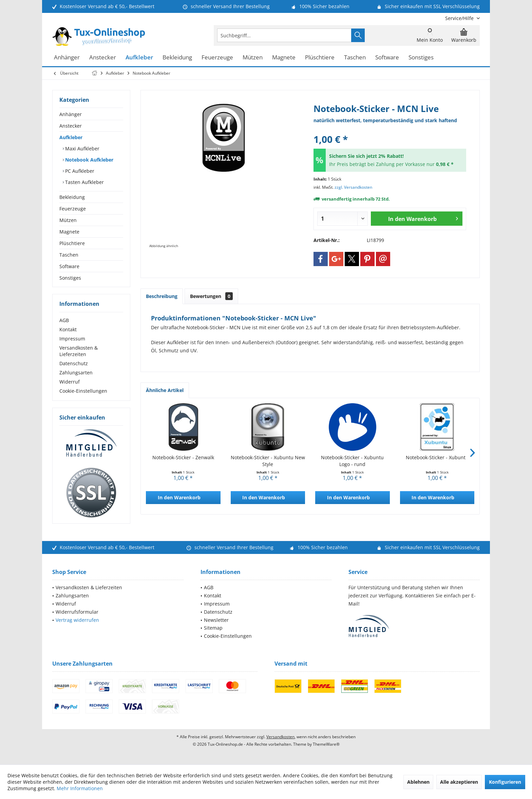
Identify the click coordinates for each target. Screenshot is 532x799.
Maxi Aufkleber (82, 148)
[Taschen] (355, 58)
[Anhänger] (67, 58)
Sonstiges (70, 278)
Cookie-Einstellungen (83, 391)
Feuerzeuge (73, 209)
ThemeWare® (326, 744)
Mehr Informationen (80, 788)
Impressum (72, 339)
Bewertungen (211, 296)
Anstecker (71, 126)
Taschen (69, 255)
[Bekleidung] (177, 58)
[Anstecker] (103, 58)
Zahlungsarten (76, 373)
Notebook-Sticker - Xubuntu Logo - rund (352, 461)
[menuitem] (460, 18)
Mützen (68, 220)
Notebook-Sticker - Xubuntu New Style (268, 461)
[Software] (387, 58)
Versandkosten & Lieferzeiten (79, 351)
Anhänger (71, 114)
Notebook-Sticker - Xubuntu (437, 457)
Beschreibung (162, 296)
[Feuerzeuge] (217, 58)
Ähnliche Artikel (165, 390)
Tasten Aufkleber (84, 182)
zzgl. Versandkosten (353, 187)
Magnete (69, 232)
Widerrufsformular (77, 612)
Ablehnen (418, 782)
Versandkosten (280, 737)
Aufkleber (71, 137)
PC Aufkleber (79, 171)
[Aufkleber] (139, 58)
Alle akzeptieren (459, 782)
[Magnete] (284, 58)
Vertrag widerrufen (77, 620)
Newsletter (216, 620)
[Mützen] (253, 58)
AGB (64, 320)
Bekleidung (72, 197)
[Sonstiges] (421, 58)
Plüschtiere (72, 243)
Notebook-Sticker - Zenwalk (183, 457)
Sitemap (213, 628)
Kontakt (68, 329)
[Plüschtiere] (320, 58)
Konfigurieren (505, 782)
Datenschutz (74, 363)
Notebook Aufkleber (89, 160)
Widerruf (70, 382)
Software (69, 266)
